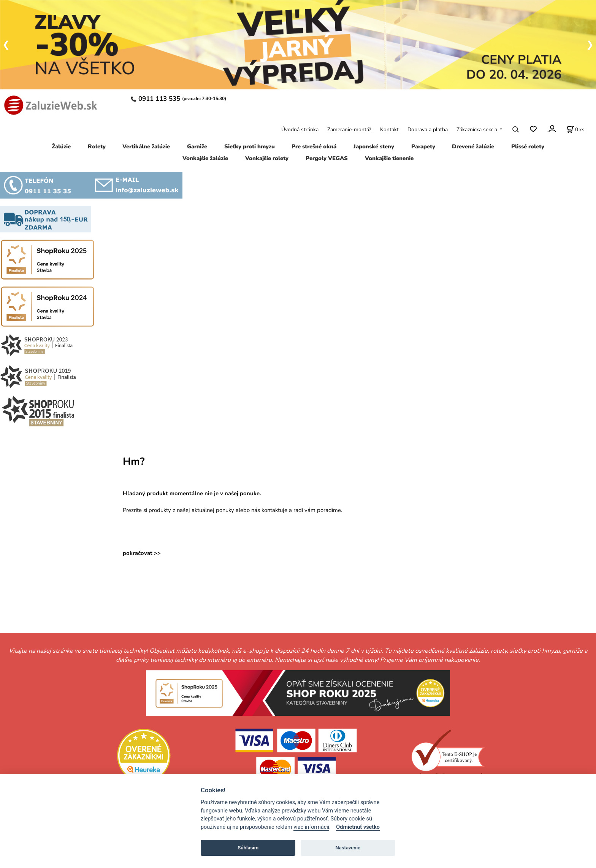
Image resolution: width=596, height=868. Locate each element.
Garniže (197, 146)
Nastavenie (348, 848)
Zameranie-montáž (349, 130)
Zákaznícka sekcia (477, 130)
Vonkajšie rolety (267, 158)
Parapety (423, 146)
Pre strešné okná (314, 146)
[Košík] (575, 129)
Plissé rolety (528, 146)
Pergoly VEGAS (327, 158)
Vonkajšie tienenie (389, 158)
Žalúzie (61, 146)
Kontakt (389, 130)
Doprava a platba (428, 130)
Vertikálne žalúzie (146, 146)
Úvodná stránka (300, 130)
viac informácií (311, 827)
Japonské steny (374, 146)
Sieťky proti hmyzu (250, 146)
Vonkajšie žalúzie (205, 158)
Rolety (97, 146)
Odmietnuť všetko (358, 827)
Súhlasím (248, 848)
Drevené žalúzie (473, 146)
